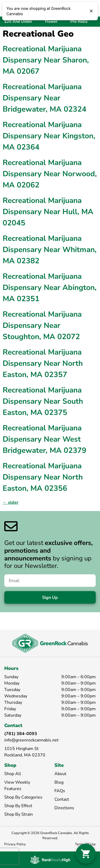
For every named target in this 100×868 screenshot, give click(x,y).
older (11, 502)
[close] (91, 11)
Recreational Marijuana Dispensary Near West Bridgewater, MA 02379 (45, 439)
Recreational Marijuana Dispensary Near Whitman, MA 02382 (50, 250)
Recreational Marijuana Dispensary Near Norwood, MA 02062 (50, 174)
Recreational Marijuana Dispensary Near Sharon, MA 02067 (46, 60)
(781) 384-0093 (21, 734)
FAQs (60, 791)
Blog (59, 782)
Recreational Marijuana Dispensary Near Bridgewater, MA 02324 (45, 98)
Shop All (13, 774)
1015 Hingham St (21, 749)
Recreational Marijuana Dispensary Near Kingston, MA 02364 (49, 136)
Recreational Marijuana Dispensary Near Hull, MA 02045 (48, 212)
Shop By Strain (19, 814)
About (60, 774)
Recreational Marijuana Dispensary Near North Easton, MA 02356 (43, 477)
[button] (86, 854)
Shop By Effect (18, 806)
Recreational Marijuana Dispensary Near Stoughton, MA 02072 (42, 325)
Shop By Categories (23, 797)
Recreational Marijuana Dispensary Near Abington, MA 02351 (50, 288)
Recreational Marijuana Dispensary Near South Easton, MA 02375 (43, 401)
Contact (62, 799)
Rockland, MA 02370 (25, 755)
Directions (64, 808)
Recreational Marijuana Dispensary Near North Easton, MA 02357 (43, 363)
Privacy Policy (15, 844)
